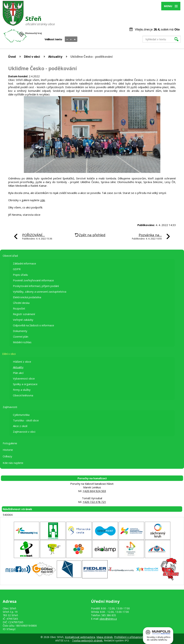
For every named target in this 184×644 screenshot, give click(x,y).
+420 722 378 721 (94, 502)
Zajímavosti (10, 407)
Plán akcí (18, 373)
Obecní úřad (10, 256)
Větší (75, 39)
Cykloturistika (21, 415)
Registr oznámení (24, 314)
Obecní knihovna (23, 395)
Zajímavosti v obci (24, 432)
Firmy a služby (22, 390)
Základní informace (24, 263)
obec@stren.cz (108, 619)
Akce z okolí (20, 426)
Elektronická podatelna (27, 297)
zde (43, 200)
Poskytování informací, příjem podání (36, 286)
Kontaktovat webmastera (80, 637)
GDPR (17, 269)
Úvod (12, 57)
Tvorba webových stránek (87, 640)
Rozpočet (19, 308)
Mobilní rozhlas (22, 342)
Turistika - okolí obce (26, 420)
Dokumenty (20, 331)
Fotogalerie (10, 443)
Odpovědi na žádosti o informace (33, 325)
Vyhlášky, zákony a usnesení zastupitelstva (40, 292)
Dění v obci (32, 57)
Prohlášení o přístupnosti (129, 637)
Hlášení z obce (22, 362)
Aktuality (55, 57)
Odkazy (7, 456)
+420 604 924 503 (94, 491)
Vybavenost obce (24, 378)
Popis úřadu (20, 275)
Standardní (71, 39)
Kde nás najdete (13, 463)
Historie (8, 450)
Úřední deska (21, 303)
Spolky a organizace (25, 384)
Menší (67, 39)
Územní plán (21, 337)
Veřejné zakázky (23, 320)
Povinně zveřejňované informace (33, 280)
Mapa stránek (105, 637)
